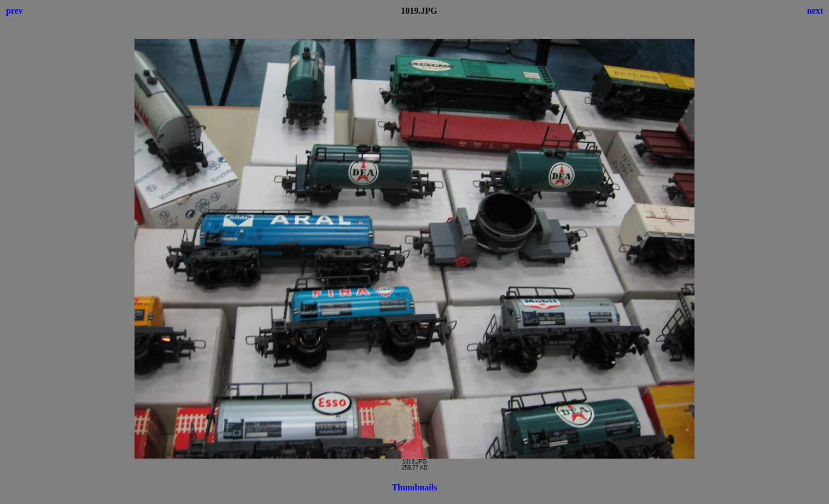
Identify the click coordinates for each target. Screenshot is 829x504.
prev (14, 11)
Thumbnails (415, 487)
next (815, 11)
